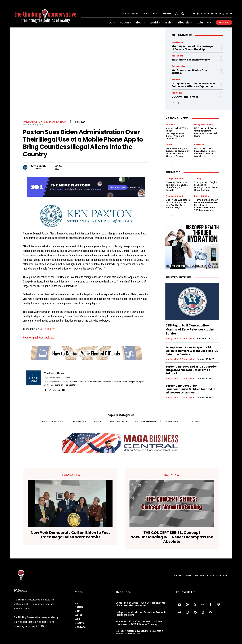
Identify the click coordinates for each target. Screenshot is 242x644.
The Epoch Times (40, 167)
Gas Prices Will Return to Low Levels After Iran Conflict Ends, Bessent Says (178, 204)
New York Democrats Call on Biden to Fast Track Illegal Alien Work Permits (70, 535)
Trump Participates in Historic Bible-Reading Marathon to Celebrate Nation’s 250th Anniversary (207, 205)
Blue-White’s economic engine (191, 60)
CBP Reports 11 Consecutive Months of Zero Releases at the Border (190, 329)
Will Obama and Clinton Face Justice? (190, 72)
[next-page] (178, 103)
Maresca (177, 56)
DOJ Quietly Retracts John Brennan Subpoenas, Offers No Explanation (193, 85)
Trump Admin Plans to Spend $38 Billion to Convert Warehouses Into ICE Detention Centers (192, 351)
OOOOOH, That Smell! (185, 97)
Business (199, 145)
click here (50, 329)
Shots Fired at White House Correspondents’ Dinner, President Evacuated (177, 133)
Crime (169, 145)
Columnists (182, 35)
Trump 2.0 (173, 172)
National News (177, 118)
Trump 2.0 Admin (175, 179)
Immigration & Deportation (45, 122)
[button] (183, 14)
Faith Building (202, 196)
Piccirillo (177, 93)
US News (170, 124)
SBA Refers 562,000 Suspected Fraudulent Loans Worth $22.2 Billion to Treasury (178, 152)
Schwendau (179, 66)
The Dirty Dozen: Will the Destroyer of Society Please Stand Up (193, 48)
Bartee (176, 79)
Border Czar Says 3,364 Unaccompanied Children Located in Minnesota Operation (190, 389)
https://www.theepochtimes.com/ (57, 378)
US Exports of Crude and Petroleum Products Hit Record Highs (205, 132)
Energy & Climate (204, 124)
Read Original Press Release (39, 338)
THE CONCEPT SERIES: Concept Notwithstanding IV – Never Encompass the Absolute (172, 537)
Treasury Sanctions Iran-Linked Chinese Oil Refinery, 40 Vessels (177, 186)
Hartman (177, 42)
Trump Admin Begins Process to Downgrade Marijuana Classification (207, 186)
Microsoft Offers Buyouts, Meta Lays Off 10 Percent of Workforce (205, 152)
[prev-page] (174, 103)
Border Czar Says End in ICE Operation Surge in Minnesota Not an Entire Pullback (191, 370)
